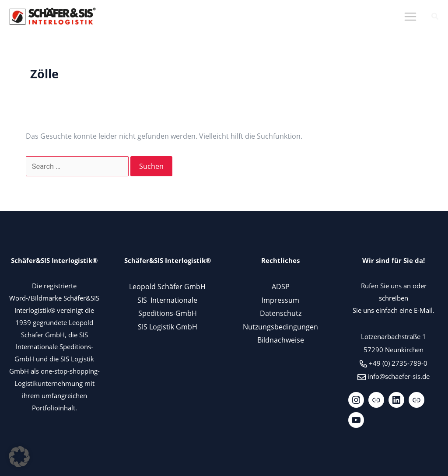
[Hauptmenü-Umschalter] (410, 17)
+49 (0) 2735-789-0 (398, 363)
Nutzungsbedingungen (280, 327)
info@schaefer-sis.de (399, 376)
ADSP (281, 286)
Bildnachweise (281, 340)
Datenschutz (281, 313)
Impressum (280, 300)
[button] (435, 17)
